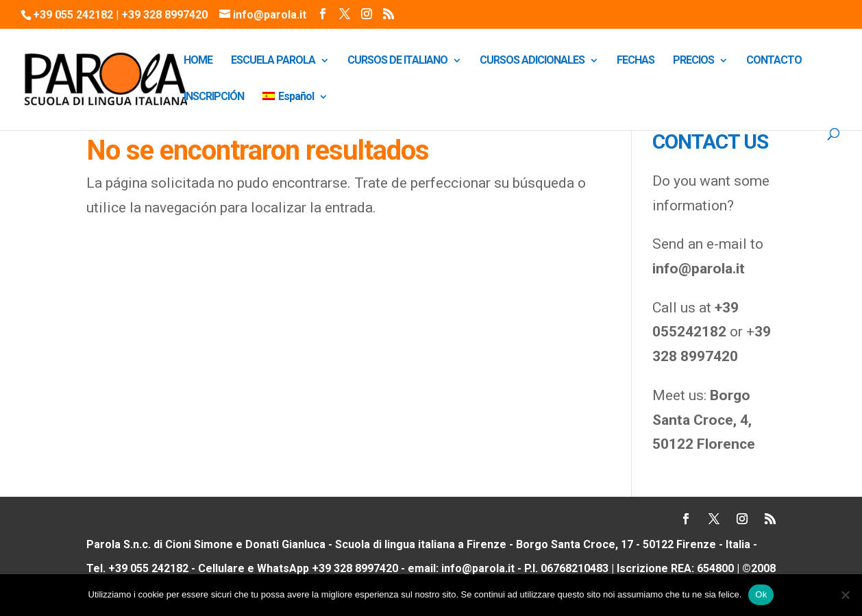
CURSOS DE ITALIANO (397, 61)
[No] (845, 595)
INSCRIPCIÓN (214, 97)
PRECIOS (693, 61)
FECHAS (636, 61)
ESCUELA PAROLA (273, 61)
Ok (761, 594)
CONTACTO (774, 61)
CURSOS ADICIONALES (532, 61)
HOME (198, 61)
